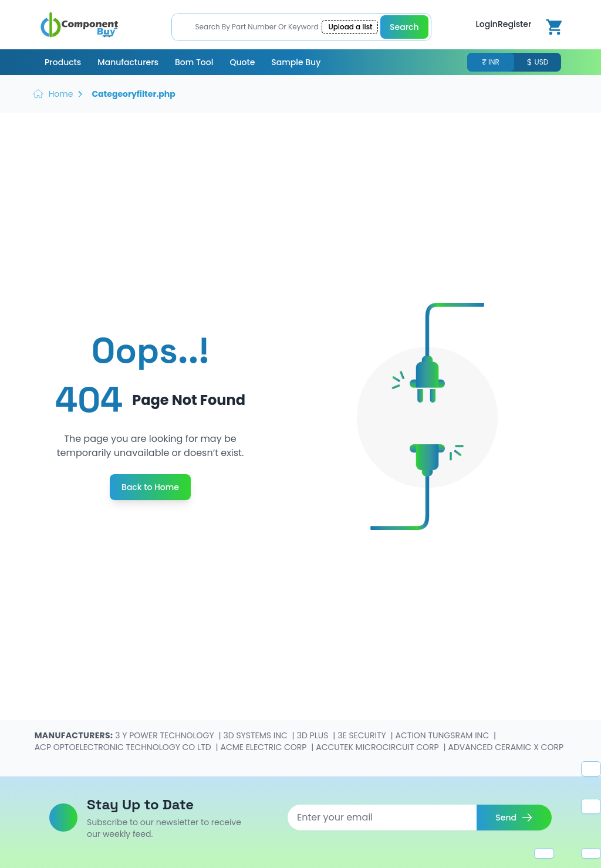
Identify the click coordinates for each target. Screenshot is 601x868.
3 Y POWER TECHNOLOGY (166, 735)
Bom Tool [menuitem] (194, 62)
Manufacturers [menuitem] (128, 62)
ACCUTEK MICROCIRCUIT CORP (378, 747)
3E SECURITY (363, 735)
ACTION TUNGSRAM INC (443, 735)
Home (61, 94)
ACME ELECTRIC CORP (264, 747)
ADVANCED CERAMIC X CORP (506, 747)
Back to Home (150, 487)
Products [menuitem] (63, 62)
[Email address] (382, 818)
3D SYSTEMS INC (257, 735)
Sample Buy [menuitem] (296, 62)
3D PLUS (314, 735)
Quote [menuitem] (242, 62)
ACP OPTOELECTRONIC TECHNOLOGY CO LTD (124, 747)
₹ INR (491, 62)
